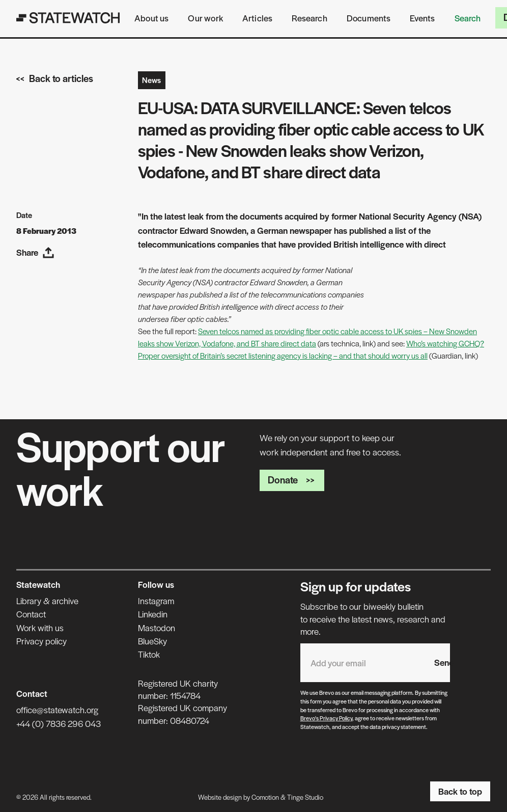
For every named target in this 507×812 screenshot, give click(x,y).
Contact (31, 614)
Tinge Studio (305, 797)
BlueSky (152, 641)
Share (35, 252)
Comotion (265, 797)
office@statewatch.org (57, 710)
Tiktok (149, 654)
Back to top (460, 791)
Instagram (156, 601)
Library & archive (47, 601)
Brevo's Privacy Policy (326, 718)
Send (444, 662)
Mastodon (157, 628)
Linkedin (153, 614)
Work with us (40, 628)
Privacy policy (41, 641)
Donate (292, 480)
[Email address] (362, 662)
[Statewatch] (68, 18)
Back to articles (55, 78)
